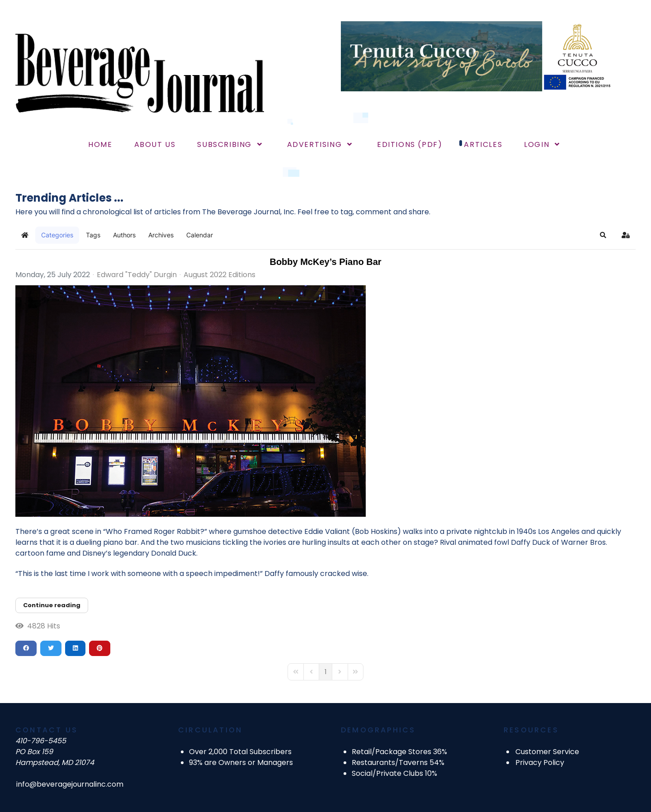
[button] (603, 235)
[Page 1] (325, 672)
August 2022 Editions (219, 275)
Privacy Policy (540, 762)
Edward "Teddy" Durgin (137, 275)
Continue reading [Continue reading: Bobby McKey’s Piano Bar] (52, 605)
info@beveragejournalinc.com (70, 784)
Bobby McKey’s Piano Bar (325, 262)
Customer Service (547, 752)
